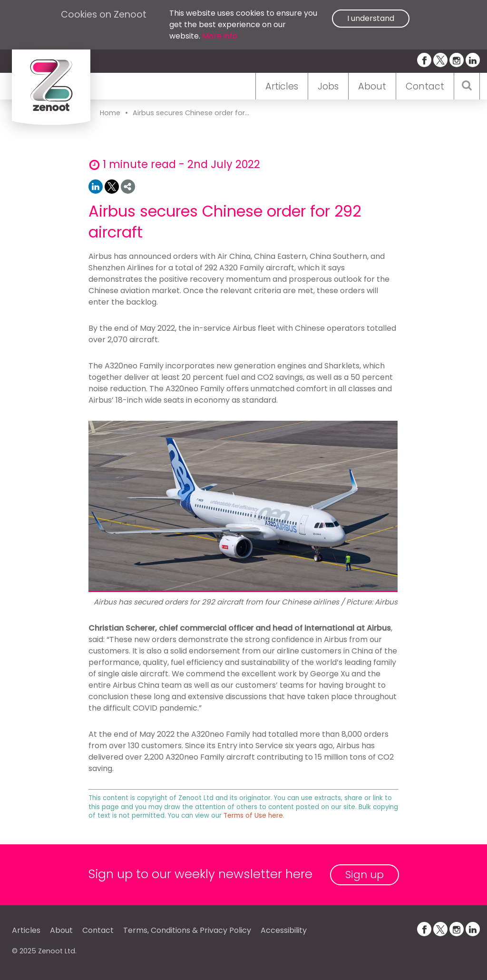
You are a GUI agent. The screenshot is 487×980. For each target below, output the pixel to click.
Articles (282, 86)
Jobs (328, 86)
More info (220, 36)
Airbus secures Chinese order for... (191, 113)
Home (110, 113)
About (372, 86)
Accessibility (284, 930)
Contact (425, 86)
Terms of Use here (253, 816)
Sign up (365, 875)
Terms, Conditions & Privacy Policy (187, 930)
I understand (371, 18)
